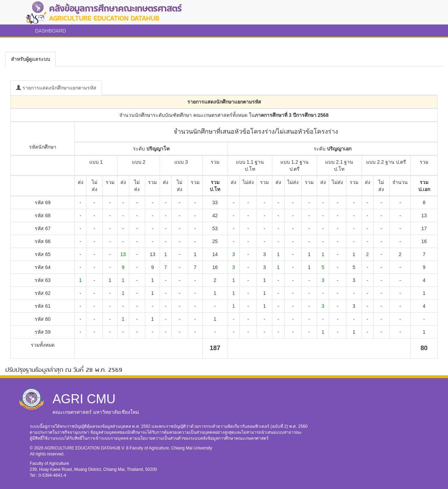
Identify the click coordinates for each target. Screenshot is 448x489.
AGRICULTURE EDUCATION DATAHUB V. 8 (87, 448)
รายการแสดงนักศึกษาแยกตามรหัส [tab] (56, 88)
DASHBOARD (51, 31)
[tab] (30, 59)
